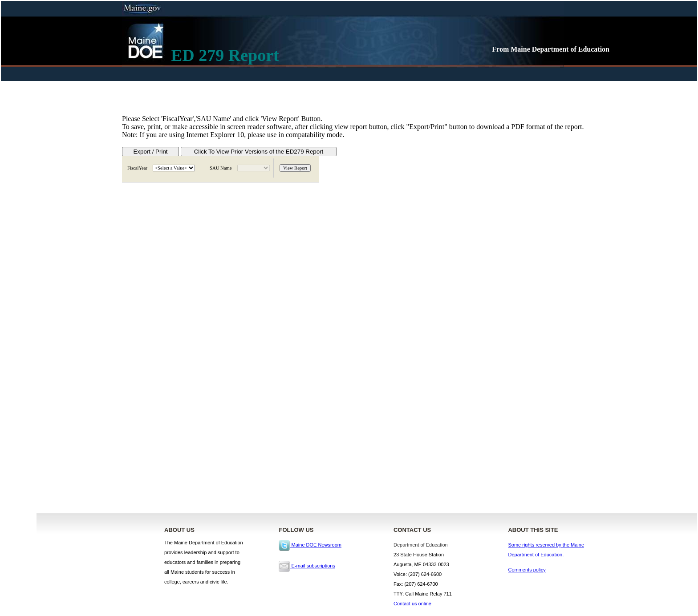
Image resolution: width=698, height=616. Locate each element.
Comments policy (527, 570)
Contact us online (412, 604)
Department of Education (421, 545)
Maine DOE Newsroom (310, 545)
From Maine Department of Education (551, 49)
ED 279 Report (225, 55)
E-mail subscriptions (307, 566)
